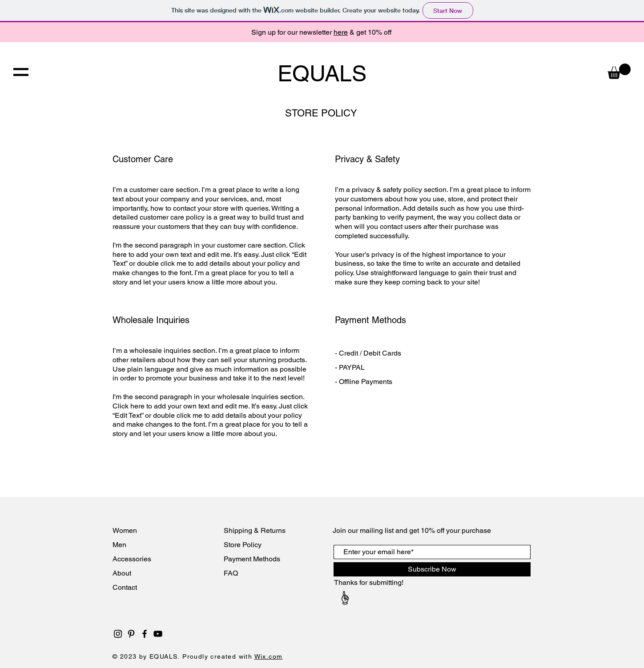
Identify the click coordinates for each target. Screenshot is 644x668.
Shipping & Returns (255, 530)
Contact (126, 587)
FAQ (231, 573)
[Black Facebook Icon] (145, 634)
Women (125, 530)
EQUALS (322, 73)
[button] (21, 72)
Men (119, 545)
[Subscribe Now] (432, 569)
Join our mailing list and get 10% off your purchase (412, 530)
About (123, 573)
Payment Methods (252, 559)
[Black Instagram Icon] (118, 634)
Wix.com (269, 656)
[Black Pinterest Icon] (131, 634)
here (341, 32)
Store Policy (243, 545)
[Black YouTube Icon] (158, 634)
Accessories (133, 559)
